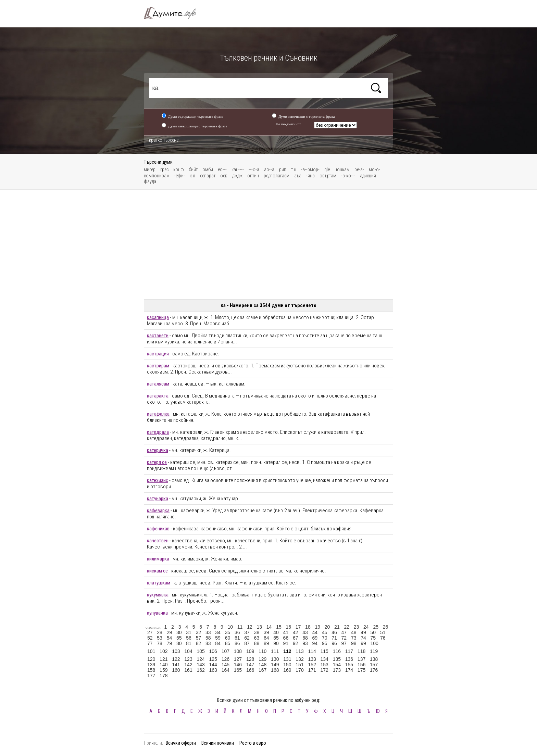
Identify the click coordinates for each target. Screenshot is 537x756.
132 (299, 659)
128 (250, 659)
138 (374, 659)
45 (325, 632)
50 (373, 632)
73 (354, 638)
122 (176, 659)
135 (337, 659)
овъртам (328, 176)
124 (201, 659)
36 (237, 632)
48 (354, 632)
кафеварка (158, 511)
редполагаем (277, 176)
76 (383, 638)
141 (176, 665)
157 (374, 665)
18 (308, 627)
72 (344, 638)
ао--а (269, 169)
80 (179, 643)
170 (299, 670)
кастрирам (158, 366)
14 (269, 627)
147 (250, 665)
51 (383, 632)
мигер (150, 169)
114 (312, 651)
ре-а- (359, 169)
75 (373, 638)
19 (317, 627)
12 (250, 627)
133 (312, 659)
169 (287, 670)
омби (208, 169)
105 (201, 651)
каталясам (158, 384)
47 (344, 632)
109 (250, 651)
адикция (368, 176)
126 (226, 659)
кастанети (158, 336)
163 (213, 670)
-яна (310, 176)
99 (363, 643)
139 (151, 665)
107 (226, 651)
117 (349, 651)
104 (188, 651)
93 (305, 643)
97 (344, 643)
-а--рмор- (310, 169)
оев (224, 176)
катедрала (158, 432)
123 (188, 659)
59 (218, 638)
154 (337, 665)
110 (263, 651)
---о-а (254, 169)
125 (213, 659)
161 (188, 670)
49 (363, 632)
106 (213, 651)
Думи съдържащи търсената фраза (196, 116)
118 (361, 651)
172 (324, 670)
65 (276, 638)
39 (266, 632)
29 (170, 632)
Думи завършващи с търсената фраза (198, 126)
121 (164, 659)
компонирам (157, 176)
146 (238, 665)
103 (176, 651)
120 (151, 659)
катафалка (158, 414)
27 (150, 632)
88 (257, 643)
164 (226, 670)
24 (366, 627)
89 (266, 643)
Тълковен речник (174, 13)
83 (208, 643)
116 (337, 651)
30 (179, 632)
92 (296, 643)
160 (176, 670)
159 (164, 670)
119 (374, 651)
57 (199, 638)
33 (208, 632)
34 (218, 632)
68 (305, 638)
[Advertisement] (268, 244)
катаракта (158, 396)
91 (286, 643)
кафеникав (158, 529)
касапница (158, 317)
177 (151, 676)
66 (286, 638)
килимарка (158, 559)
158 (151, 670)
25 (376, 627)
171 (312, 670)
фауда (150, 181)
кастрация (158, 354)
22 (347, 627)
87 (247, 643)
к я (192, 176)
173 (337, 670)
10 (230, 627)
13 (259, 627)
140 (164, 665)
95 (325, 643)
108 (238, 651)
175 (361, 670)
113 (299, 651)
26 (386, 627)
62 (247, 638)
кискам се (157, 571)
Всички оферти (181, 743)
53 (160, 638)
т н (294, 169)
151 (299, 665)
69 (315, 638)
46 (334, 632)
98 (354, 643)
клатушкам (159, 583)
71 (334, 638)
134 (324, 659)
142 (188, 665)
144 (213, 665)
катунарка (158, 499)
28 (160, 632)
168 (275, 670)
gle (327, 169)
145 (226, 665)
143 (201, 665)
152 (312, 665)
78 (160, 643)
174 (349, 670)
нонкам (342, 169)
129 (263, 659)
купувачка (157, 613)
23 (357, 627)
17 (298, 627)
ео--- (222, 169)
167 (263, 670)
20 (327, 627)
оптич (253, 176)
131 (287, 659)
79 (170, 643)
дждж (237, 176)
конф (179, 169)
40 (276, 632)
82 (199, 643)
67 (296, 638)
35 (228, 632)
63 (257, 638)
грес (164, 169)
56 (189, 638)
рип (283, 169)
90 (276, 643)
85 (228, 643)
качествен (158, 541)
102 (164, 651)
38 (257, 632)
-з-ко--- (348, 176)
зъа (298, 176)
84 (218, 643)
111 (275, 651)
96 (334, 643)
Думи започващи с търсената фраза (307, 116)
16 (288, 627)
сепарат (208, 176)
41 (286, 632)
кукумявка (158, 595)
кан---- (238, 169)
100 (374, 643)
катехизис (158, 480)
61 (237, 638)
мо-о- (374, 169)
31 (189, 632)
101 (151, 651)
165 (238, 670)
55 (179, 638)
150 (287, 665)
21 (337, 627)
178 (164, 676)
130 (275, 659)
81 (189, 643)
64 (266, 638)
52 (150, 638)
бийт (193, 169)
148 (263, 665)
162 (201, 670)
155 (349, 665)
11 (240, 627)
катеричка (158, 450)
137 (361, 659)
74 (363, 638)
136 (349, 659)
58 (208, 638)
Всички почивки (218, 743)
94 (315, 643)
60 (228, 638)
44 (315, 632)
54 (170, 638)
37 (247, 632)
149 (275, 665)
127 (238, 659)
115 (324, 651)
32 (199, 632)
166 (250, 670)
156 (361, 665)
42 (296, 632)
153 (324, 665)
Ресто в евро (253, 743)
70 (325, 638)
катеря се (157, 462)
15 (279, 627)
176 (374, 670)
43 (305, 632)
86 (237, 643)
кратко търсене (164, 140)
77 (150, 643)
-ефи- (180, 176)
